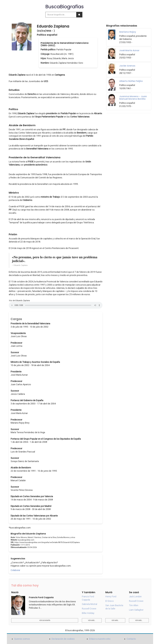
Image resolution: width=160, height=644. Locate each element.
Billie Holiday (88, 613)
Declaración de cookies (63, 639)
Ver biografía (45, 620)
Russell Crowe (89, 609)
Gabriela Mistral (89, 604)
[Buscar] (79, 15)
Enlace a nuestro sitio (100, 639)
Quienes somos (22, 639)
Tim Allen (134, 605)
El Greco (109, 601)
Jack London (135, 596)
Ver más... (92, 620)
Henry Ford (111, 596)
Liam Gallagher (136, 610)
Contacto (131, 639)
